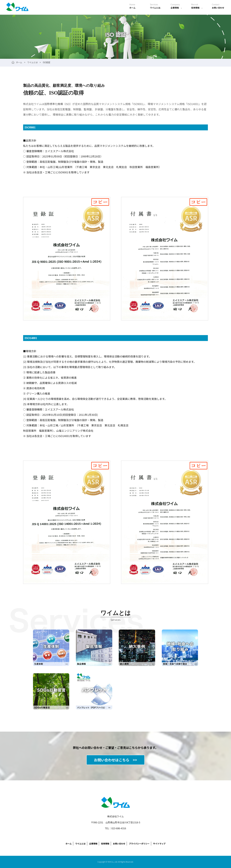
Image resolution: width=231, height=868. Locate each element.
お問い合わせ (218, 6)
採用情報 (197, 6)
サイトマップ (159, 844)
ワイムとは (156, 6)
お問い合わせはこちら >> (115, 760)
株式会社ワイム (18, 7)
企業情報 (176, 6)
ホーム (132, 6)
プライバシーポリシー (139, 844)
